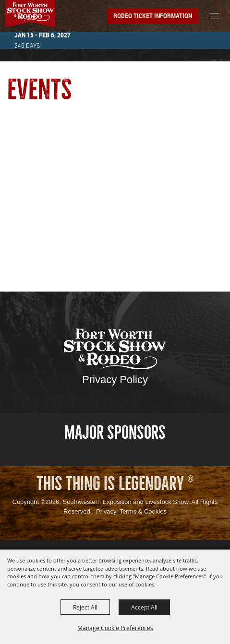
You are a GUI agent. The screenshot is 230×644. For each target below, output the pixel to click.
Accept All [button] (144, 607)
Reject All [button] (85, 607)
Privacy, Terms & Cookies (131, 511)
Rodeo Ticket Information (153, 16)
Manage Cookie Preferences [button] (115, 628)
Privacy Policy (115, 380)
